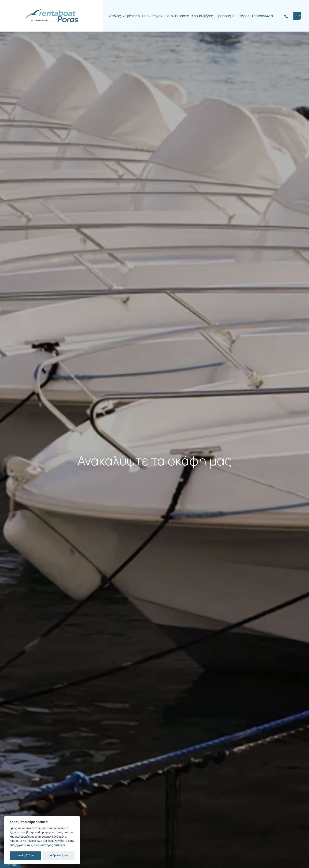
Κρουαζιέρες (202, 16)
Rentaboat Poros (51, 16)
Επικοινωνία (262, 16)
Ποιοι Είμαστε (177, 16)
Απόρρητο (10, 865)
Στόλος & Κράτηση (124, 16)
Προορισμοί (226, 16)
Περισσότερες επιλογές (50, 845)
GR (297, 16)
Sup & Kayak (152, 16)
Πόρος (244, 16)
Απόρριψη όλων (59, 855)
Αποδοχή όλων (25, 855)
